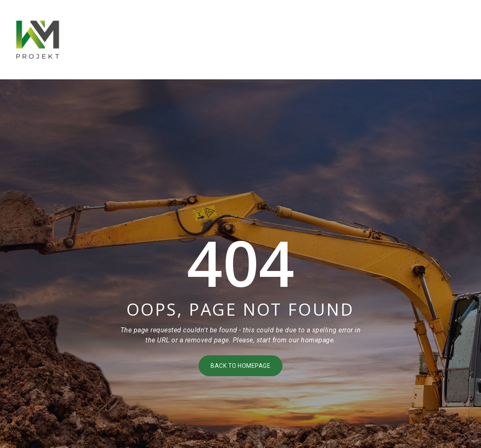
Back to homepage (240, 366)
